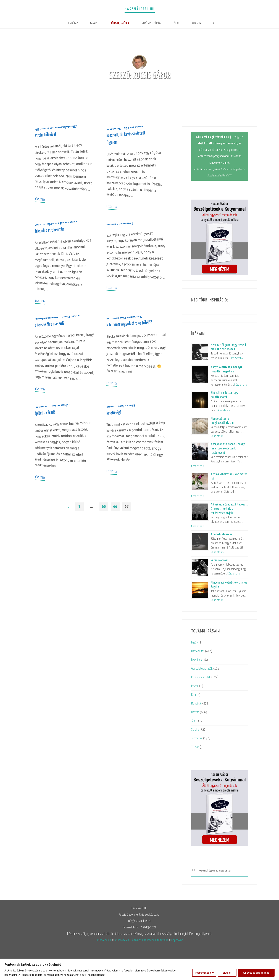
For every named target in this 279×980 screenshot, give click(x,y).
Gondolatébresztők (202, 669)
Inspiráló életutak (201, 677)
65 (104, 631)
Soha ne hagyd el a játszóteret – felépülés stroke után (52, 277)
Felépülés (197, 660)
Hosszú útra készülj (121, 270)
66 (115, 631)
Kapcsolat (177, 940)
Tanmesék (197, 738)
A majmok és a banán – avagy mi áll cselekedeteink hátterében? (228, 448)
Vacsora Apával (219, 560)
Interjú (195, 686)
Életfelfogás (198, 651)
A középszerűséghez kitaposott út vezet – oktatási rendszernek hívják (229, 509)
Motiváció (197, 704)
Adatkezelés (122, 940)
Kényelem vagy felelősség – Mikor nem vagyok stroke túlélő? (127, 402)
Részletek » (237, 358)
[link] (217, 24)
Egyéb (195, 643)
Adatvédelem (104, 940)
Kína (194, 695)
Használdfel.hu (139, 9)
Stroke (195, 730)
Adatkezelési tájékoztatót (219, 176)
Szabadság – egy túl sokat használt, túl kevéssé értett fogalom (127, 157)
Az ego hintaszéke (222, 534)
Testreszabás (203, 973)
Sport (194, 721)
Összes (196, 712)
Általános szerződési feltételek (150, 940)
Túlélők (195, 747)
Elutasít (227, 973)
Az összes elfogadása (256, 973)
